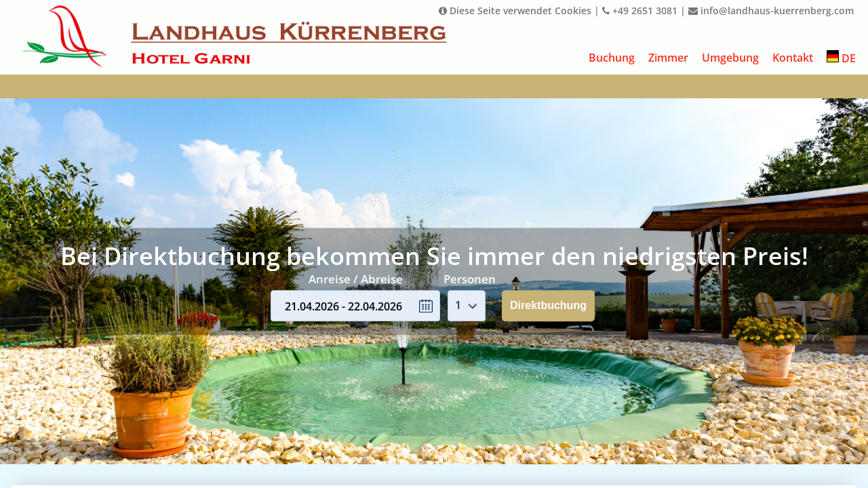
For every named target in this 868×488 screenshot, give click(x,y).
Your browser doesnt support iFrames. (434, 244)
